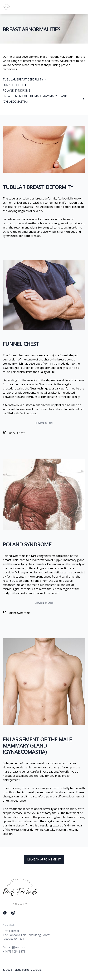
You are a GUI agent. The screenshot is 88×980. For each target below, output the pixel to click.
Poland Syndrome (17, 613)
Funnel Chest (14, 433)
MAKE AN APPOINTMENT (44, 859)
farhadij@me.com (14, 947)
